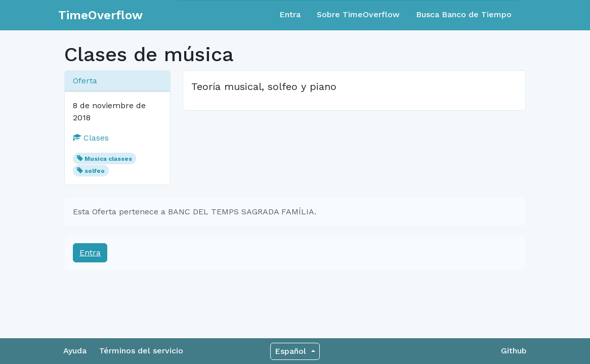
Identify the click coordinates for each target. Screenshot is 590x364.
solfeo (95, 171)
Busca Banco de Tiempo (464, 14)
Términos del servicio (141, 351)
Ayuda (75, 351)
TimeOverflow (100, 15)
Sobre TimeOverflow (358, 14)
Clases (91, 138)
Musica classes (108, 159)
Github (514, 351)
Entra (290, 14)
